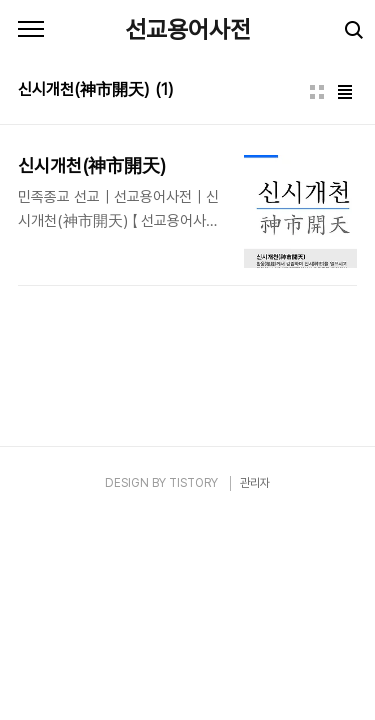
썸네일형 (317, 92)
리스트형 (345, 92)
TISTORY (193, 483)
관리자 (255, 483)
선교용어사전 (188, 29)
